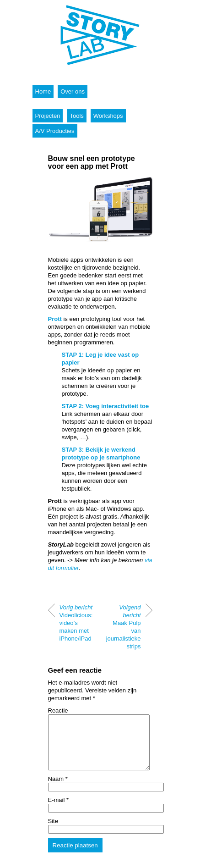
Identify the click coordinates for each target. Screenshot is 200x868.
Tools (76, 116)
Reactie (58, 710)
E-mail (59, 811)
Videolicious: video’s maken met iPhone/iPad (76, 623)
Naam (58, 790)
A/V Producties (55, 131)
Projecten (48, 116)
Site (53, 832)
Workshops (108, 116)
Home (43, 91)
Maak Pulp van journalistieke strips (124, 627)
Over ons (73, 91)
